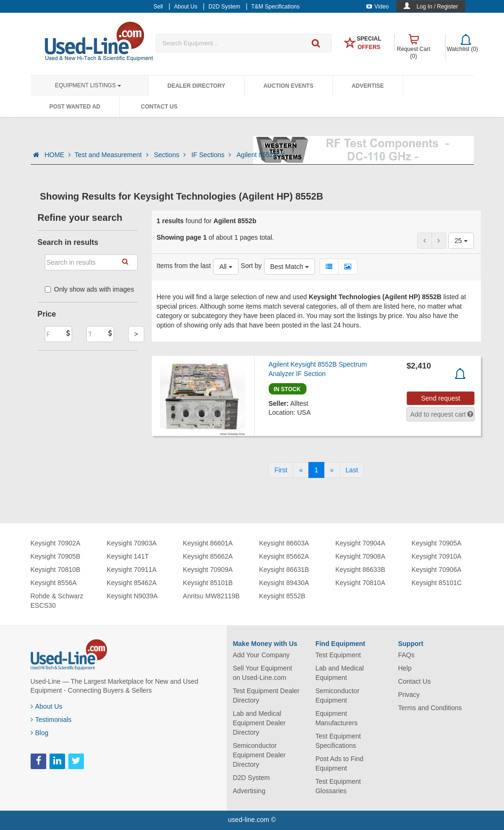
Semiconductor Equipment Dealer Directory (259, 755)
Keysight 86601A (208, 543)
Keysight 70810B (56, 570)
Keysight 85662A (208, 556)
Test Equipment (338, 655)
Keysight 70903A (132, 543)
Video (377, 7)
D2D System (252, 778)
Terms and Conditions (430, 708)
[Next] (332, 470)
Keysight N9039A (132, 596)
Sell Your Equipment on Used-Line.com (263, 673)
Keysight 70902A (56, 543)
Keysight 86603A (284, 543)
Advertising (249, 791)
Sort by (251, 266)
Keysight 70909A (208, 570)
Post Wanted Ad (75, 107)
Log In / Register (437, 7)
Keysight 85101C (437, 583)
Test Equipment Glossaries (338, 786)
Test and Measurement (112, 155)
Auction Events (289, 86)
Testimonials (51, 720)
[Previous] (301, 470)
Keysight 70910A (437, 556)
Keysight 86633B (360, 570)
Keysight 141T (128, 556)
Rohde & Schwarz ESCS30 (57, 601)
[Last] (352, 470)
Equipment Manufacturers (336, 718)
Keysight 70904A (360, 543)
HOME (58, 155)
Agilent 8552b (260, 155)
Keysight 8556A (54, 583)
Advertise (368, 86)
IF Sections (212, 155)
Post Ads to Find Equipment (339, 763)
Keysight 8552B (282, 596)
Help (405, 668)
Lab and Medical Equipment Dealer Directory (259, 723)
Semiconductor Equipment (337, 696)
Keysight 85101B (208, 583)
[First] (281, 470)
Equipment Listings (88, 85)
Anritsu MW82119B (211, 596)
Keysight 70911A (132, 570)
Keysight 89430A (284, 583)
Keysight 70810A (360, 583)
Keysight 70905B (56, 556)
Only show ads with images (90, 289)
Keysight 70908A (360, 556)
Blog (40, 733)
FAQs (406, 655)
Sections (170, 155)
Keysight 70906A (437, 570)
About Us (47, 706)
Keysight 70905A (437, 543)
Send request (441, 398)
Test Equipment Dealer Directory (266, 696)
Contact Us (159, 107)
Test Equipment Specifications (338, 741)
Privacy (409, 695)
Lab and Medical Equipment (340, 673)
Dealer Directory (196, 86)
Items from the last (184, 266)
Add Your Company (261, 655)
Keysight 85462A (132, 583)
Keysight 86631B (284, 570)
